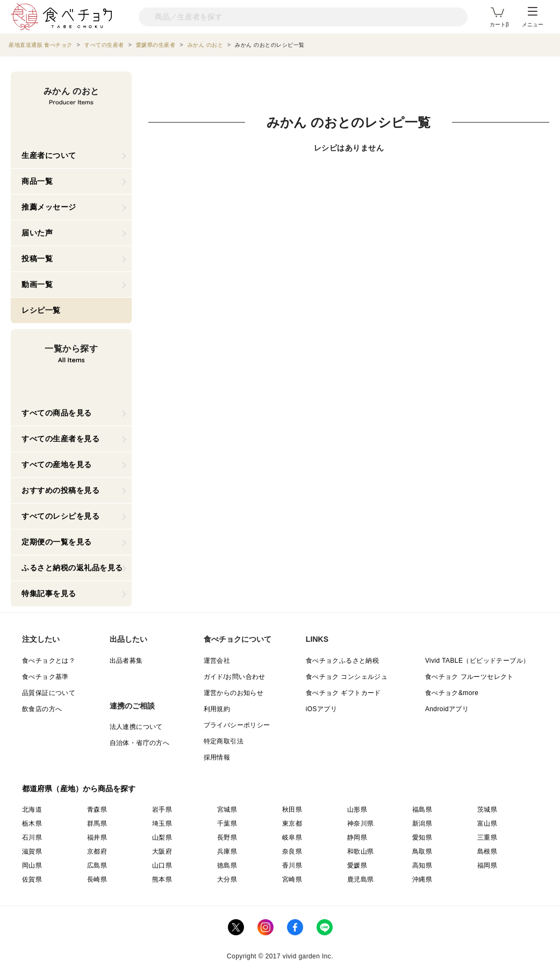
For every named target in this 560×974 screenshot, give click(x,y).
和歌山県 (361, 851)
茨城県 (487, 810)
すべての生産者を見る (60, 439)
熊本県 (162, 879)
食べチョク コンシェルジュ (347, 677)
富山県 (487, 823)
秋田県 (292, 810)
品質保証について (49, 693)
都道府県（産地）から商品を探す (79, 789)
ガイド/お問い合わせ (235, 677)
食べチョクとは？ (49, 661)
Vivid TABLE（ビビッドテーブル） (477, 661)
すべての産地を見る (57, 464)
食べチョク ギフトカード (343, 693)
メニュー (533, 17)
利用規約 (217, 709)
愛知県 (422, 837)
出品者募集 (126, 661)
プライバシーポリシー (237, 725)
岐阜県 (292, 837)
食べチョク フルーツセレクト (469, 677)
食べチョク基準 (45, 677)
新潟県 (422, 823)
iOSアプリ (321, 709)
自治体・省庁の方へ (140, 743)
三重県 (487, 837)
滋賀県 (32, 851)
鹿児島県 (361, 879)
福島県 (422, 810)
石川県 (32, 837)
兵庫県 (227, 851)
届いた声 (37, 233)
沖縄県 (422, 879)
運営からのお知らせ (234, 693)
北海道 (32, 810)
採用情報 (217, 757)
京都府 (97, 851)
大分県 (227, 879)
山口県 (162, 865)
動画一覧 (37, 284)
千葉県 (227, 823)
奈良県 (292, 851)
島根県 (487, 851)
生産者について (49, 155)
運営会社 (217, 661)
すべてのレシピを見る (60, 516)
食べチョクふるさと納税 (342, 661)
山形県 (357, 810)
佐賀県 (32, 879)
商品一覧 (37, 181)
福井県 (97, 837)
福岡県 (487, 865)
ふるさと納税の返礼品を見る (72, 568)
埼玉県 (162, 823)
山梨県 (162, 837)
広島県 (97, 865)
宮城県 (227, 810)
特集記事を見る (49, 593)
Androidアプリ (447, 709)
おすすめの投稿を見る (60, 490)
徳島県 (227, 865)
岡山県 (32, 865)
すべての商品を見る (57, 413)
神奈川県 (361, 823)
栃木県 (32, 823)
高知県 (422, 865)
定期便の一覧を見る (57, 542)
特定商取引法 (224, 741)
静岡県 (357, 837)
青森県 (97, 810)
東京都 (292, 823)
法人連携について (136, 727)
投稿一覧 (37, 259)
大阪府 (162, 851)
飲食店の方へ (42, 709)
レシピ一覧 (41, 310)
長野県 (227, 837)
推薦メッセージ (49, 207)
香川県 (292, 865)
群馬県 (97, 823)
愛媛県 (357, 865)
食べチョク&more (452, 693)
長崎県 (97, 879)
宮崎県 (292, 879)
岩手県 (162, 810)
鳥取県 (422, 851)
